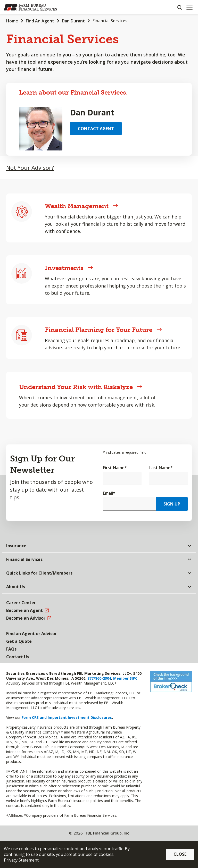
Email (109, 493)
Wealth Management (81, 206)
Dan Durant (73, 21)
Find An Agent (40, 21)
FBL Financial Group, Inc (108, 833)
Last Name (161, 468)
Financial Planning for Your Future (103, 330)
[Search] (179, 7)
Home (12, 21)
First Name (115, 468)
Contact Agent (96, 129)
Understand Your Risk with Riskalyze (81, 387)
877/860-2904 (99, 678)
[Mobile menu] (189, 7)
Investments (69, 268)
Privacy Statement (21, 860)
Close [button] (180, 854)
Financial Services (110, 21)
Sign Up (172, 504)
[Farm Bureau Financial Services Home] (30, 7)
